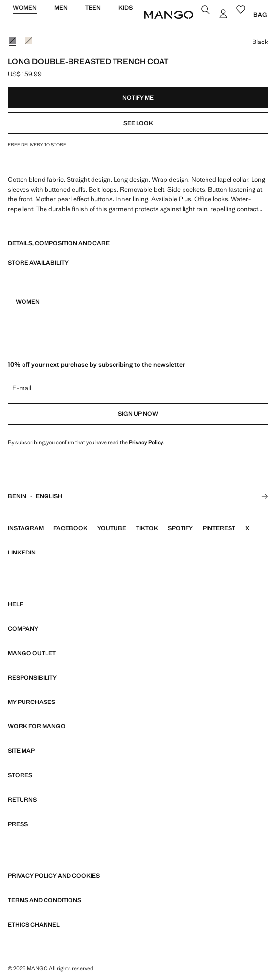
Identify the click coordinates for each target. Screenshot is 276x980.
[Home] (169, 15)
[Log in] (224, 15)
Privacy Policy (146, 442)
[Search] (207, 11)
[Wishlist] (242, 11)
